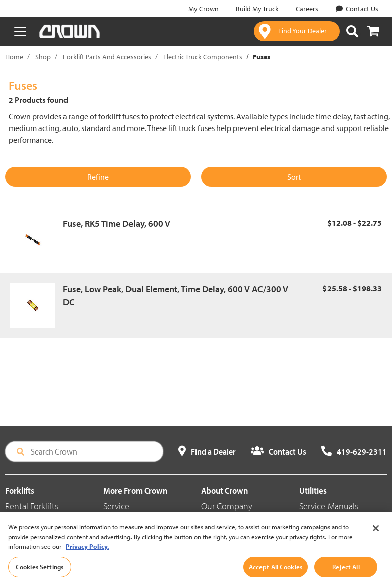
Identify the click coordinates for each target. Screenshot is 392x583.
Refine (98, 177)
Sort (294, 177)
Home (14, 57)
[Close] (376, 540)
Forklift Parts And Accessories (107, 57)
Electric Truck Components (203, 57)
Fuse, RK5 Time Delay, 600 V (117, 223)
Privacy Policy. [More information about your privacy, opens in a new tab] (87, 558)
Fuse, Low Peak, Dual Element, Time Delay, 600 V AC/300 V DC (176, 296)
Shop (43, 57)
